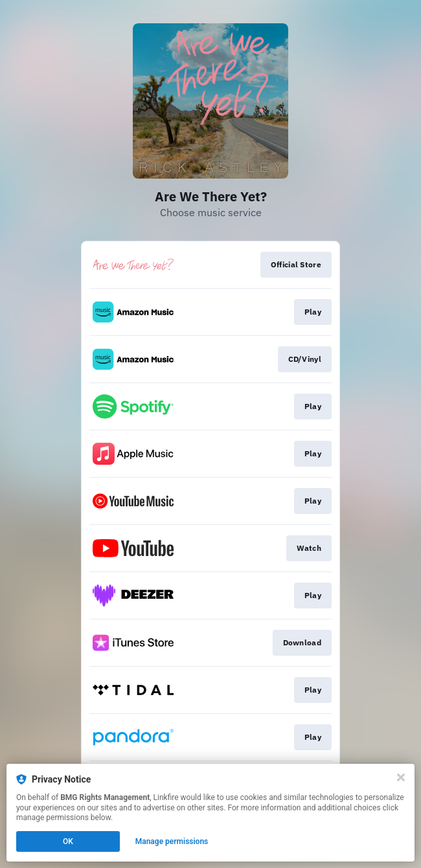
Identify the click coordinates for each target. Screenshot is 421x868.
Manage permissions (172, 841)
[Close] (401, 777)
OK (68, 841)
